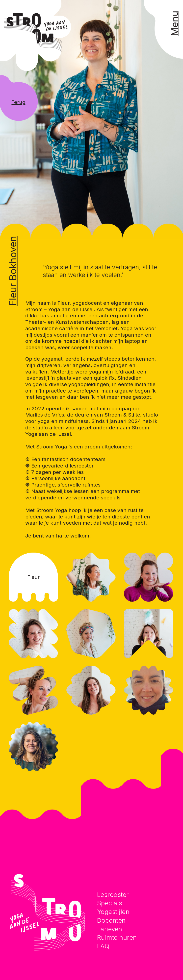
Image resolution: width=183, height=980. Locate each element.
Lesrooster (113, 895)
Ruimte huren (117, 937)
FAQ (103, 946)
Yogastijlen (113, 912)
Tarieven (110, 929)
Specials (110, 903)
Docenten (111, 920)
